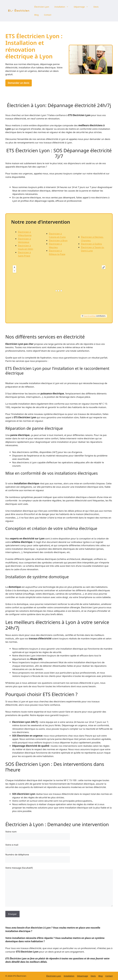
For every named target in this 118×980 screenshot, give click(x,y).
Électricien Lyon (42, 7)
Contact (48, 15)
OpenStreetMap (90, 316)
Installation (63, 7)
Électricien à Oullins (91, 244)
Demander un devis (19, 83)
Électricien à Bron (58, 240)
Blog (36, 15)
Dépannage (82, 7)
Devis (96, 7)
